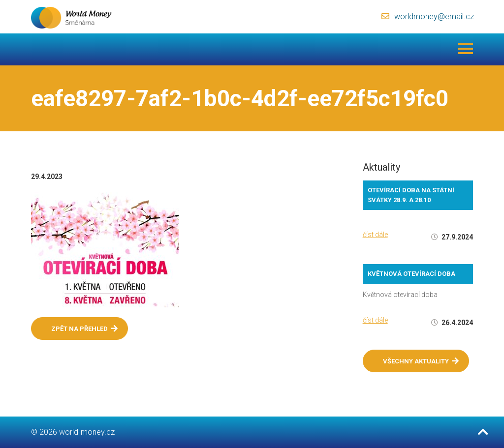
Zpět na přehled (84, 329)
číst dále (375, 235)
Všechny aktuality (421, 361)
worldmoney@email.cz (434, 16)
